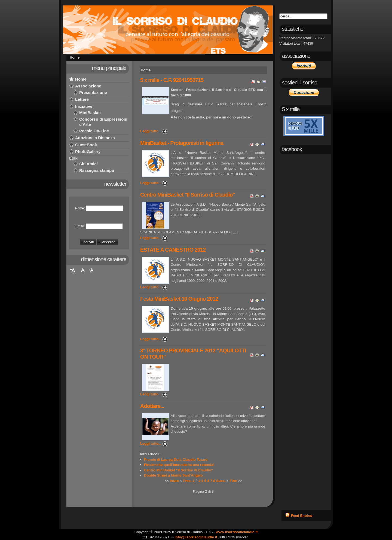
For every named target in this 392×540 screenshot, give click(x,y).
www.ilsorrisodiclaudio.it (237, 532)
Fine (233, 481)
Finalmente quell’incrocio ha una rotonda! (179, 465)
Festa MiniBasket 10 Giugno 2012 (179, 299)
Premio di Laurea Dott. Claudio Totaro (176, 460)
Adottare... (152, 406)
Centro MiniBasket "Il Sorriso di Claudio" (188, 195)
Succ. (221, 481)
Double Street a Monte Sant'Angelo (173, 475)
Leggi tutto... (151, 131)
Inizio (174, 481)
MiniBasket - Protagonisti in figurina (182, 143)
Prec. (187, 481)
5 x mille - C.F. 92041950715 (172, 80)
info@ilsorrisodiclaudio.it (196, 537)
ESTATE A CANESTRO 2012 (173, 250)
